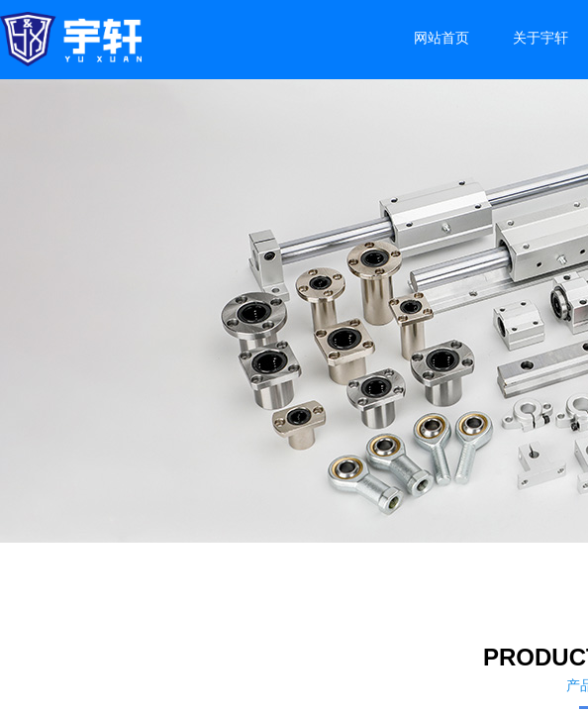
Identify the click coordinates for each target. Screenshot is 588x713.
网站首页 (441, 38)
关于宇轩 (540, 38)
